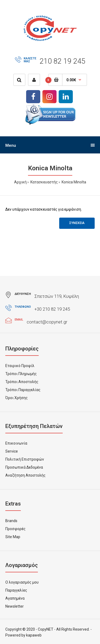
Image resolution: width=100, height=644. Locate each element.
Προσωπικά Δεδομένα (24, 467)
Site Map (13, 537)
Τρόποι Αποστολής (22, 382)
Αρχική (20, 182)
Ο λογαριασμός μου (22, 582)
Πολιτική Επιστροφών (25, 459)
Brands (11, 521)
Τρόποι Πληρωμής (21, 374)
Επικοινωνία (16, 443)
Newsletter (15, 606)
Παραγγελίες (16, 590)
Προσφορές (15, 529)
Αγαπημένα (15, 598)
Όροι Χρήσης (17, 398)
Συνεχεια (77, 223)
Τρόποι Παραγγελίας (23, 390)
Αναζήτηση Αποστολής (25, 475)
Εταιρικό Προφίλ (20, 366)
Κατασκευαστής (44, 182)
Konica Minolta (73, 182)
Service (12, 451)
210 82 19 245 (63, 61)
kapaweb (34, 635)
